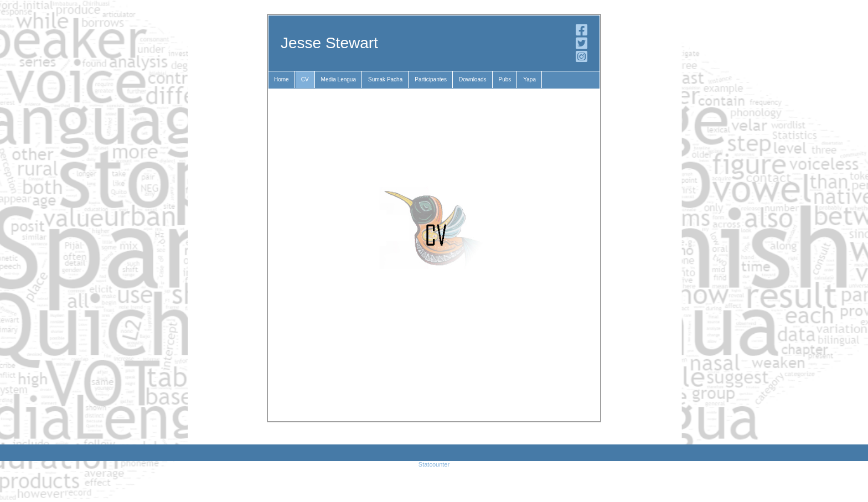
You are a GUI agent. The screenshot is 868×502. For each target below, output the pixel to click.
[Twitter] (582, 46)
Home (281, 79)
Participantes (431, 79)
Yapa (529, 79)
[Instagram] (582, 59)
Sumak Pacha (385, 79)
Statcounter (434, 464)
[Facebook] (582, 33)
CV (305, 79)
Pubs (505, 79)
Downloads (472, 79)
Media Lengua (339, 79)
